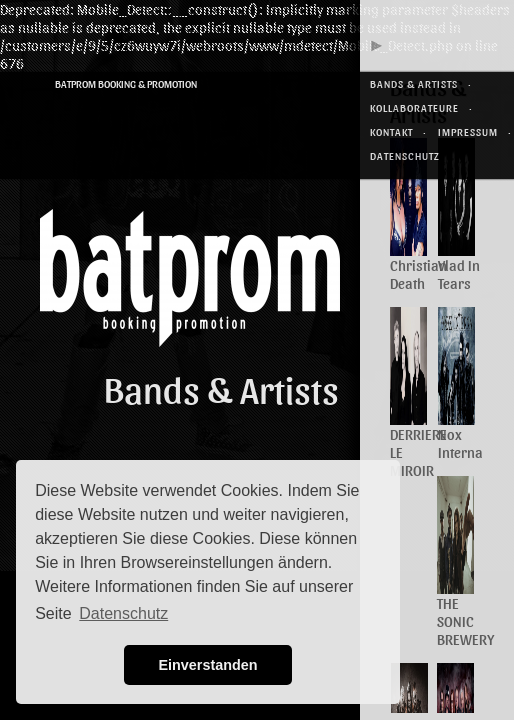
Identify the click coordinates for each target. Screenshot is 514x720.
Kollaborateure (414, 107)
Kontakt (391, 131)
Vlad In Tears (459, 274)
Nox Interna (460, 443)
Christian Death (418, 274)
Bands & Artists (414, 83)
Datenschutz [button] (123, 613)
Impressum (468, 131)
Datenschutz (405, 155)
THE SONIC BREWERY (466, 621)
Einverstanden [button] (207, 665)
